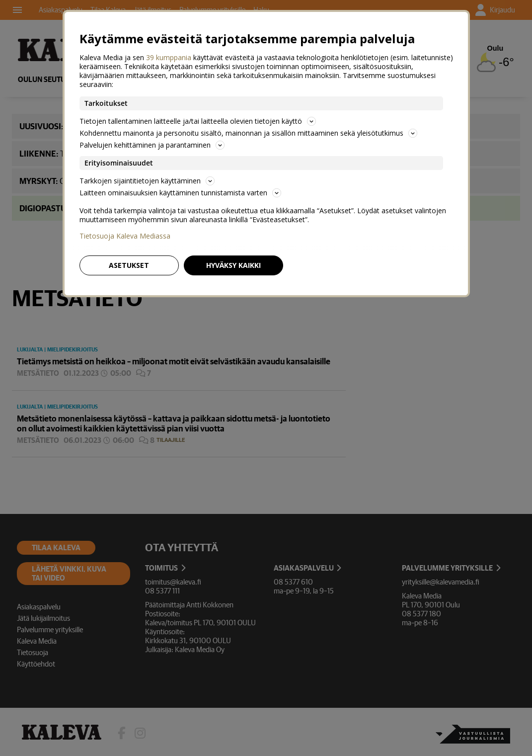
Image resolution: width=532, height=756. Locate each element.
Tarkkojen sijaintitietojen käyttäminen (147, 181)
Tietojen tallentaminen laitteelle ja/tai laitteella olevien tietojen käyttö (198, 121)
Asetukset (129, 265)
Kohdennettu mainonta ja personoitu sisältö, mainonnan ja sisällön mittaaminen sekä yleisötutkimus (248, 133)
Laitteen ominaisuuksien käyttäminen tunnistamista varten (180, 193)
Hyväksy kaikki (233, 265)
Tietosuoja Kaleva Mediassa (125, 236)
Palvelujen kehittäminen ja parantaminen (152, 145)
